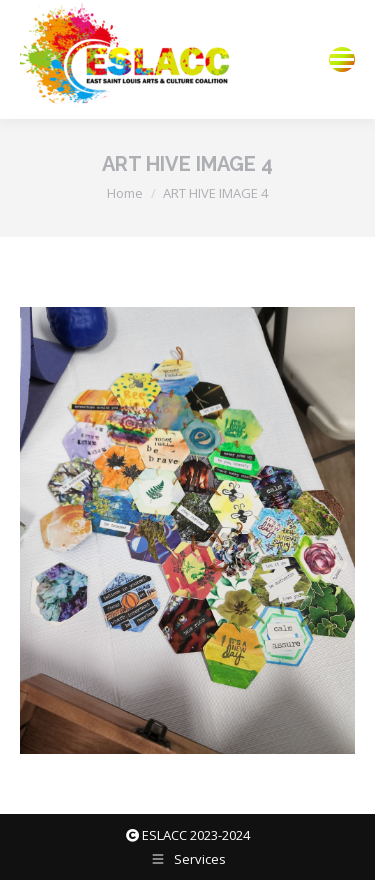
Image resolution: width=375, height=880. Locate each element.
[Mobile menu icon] (342, 59)
